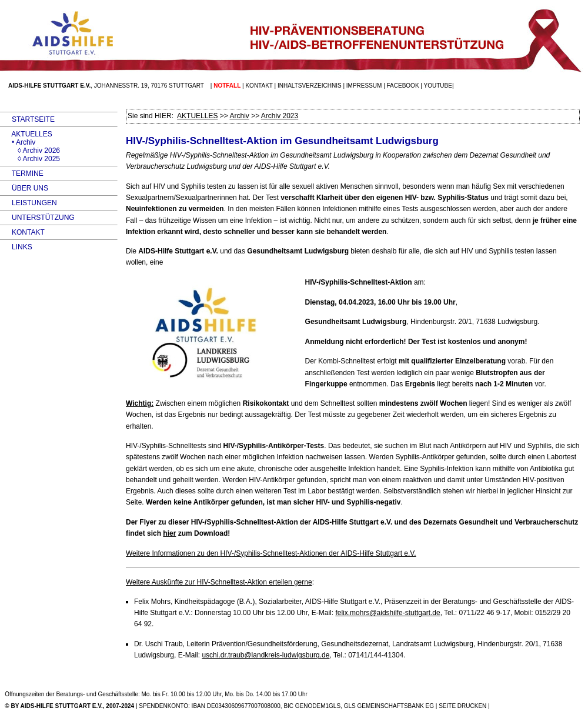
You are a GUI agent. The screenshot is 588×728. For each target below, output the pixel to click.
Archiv (239, 116)
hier (169, 533)
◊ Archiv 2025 (30, 159)
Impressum (364, 86)
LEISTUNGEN (29, 203)
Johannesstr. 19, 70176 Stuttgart (149, 86)
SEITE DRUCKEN (462, 706)
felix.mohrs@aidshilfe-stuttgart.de (387, 613)
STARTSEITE (27, 119)
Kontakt (259, 86)
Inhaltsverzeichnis (310, 86)
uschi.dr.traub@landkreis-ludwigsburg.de (265, 655)
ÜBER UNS (24, 188)
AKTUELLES (26, 134)
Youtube (438, 86)
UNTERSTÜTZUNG (37, 218)
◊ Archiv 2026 (30, 151)
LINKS (16, 247)
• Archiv (18, 142)
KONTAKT (22, 232)
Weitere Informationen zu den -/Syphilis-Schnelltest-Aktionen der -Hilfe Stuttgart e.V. (271, 553)
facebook (403, 86)
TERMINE (22, 173)
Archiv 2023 (280, 116)
